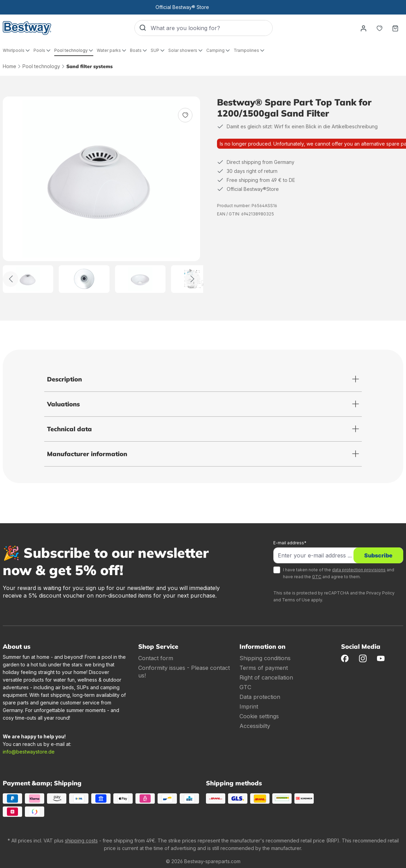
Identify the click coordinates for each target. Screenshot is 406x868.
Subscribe (378, 555)
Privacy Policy (380, 593)
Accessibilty (255, 726)
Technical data (69, 429)
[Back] (11, 279)
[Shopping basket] (395, 28)
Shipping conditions (265, 658)
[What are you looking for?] (211, 28)
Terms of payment (264, 668)
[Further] (193, 279)
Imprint (249, 707)
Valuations (63, 404)
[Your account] (363, 28)
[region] (102, 195)
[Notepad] (379, 28)
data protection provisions (359, 570)
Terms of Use (296, 600)
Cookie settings (259, 716)
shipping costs (81, 841)
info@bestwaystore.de (29, 752)
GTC (317, 577)
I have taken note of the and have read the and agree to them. (339, 573)
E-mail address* (290, 543)
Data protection (260, 697)
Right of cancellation (266, 677)
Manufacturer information (87, 454)
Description (64, 379)
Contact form (156, 658)
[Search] (143, 28)
